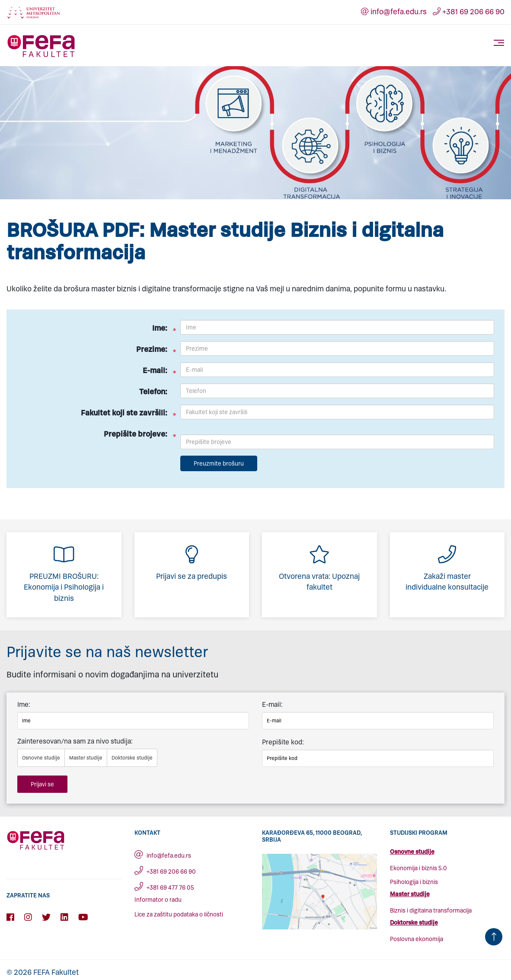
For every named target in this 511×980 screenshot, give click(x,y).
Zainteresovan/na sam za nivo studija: (75, 741)
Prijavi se (42, 784)
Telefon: (153, 392)
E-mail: (155, 370)
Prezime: (152, 349)
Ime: (160, 328)
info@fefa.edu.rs (394, 12)
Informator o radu (158, 900)
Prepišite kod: (283, 742)
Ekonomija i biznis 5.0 (418, 868)
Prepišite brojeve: (136, 434)
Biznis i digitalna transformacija (431, 911)
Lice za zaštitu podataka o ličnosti (179, 915)
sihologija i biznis (416, 882)
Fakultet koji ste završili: (124, 413)
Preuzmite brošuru (219, 464)
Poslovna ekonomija (417, 939)
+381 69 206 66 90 (469, 12)
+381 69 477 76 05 (164, 888)
